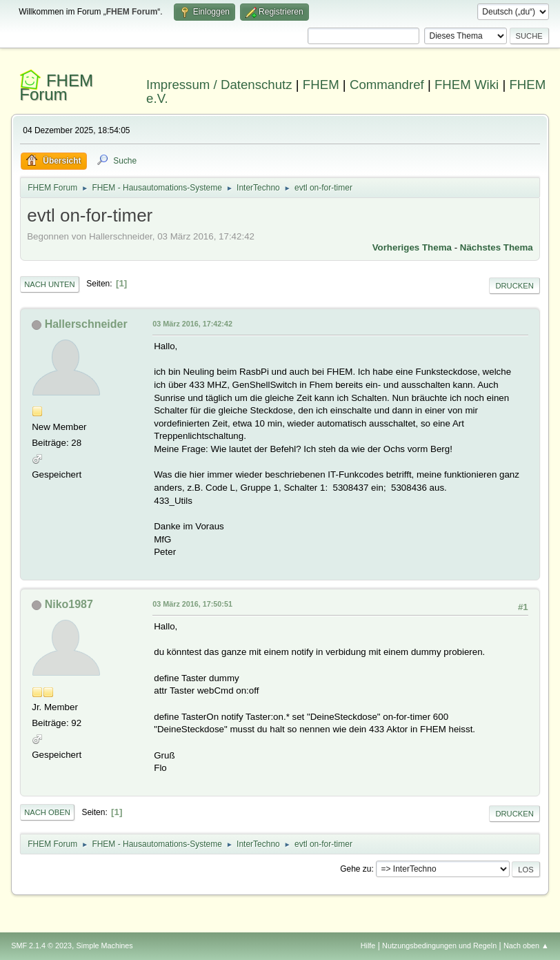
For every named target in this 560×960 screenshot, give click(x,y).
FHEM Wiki (467, 85)
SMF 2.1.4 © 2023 (41, 946)
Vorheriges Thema (412, 247)
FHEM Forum (56, 87)
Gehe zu (356, 869)
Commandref (387, 85)
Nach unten (49, 284)
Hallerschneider (86, 324)
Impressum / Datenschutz (219, 85)
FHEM (321, 85)
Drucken (514, 286)
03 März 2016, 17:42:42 (192, 324)
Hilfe (368, 946)
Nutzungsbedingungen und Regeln (439, 946)
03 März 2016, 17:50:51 (192, 604)
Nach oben (47, 812)
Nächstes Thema (497, 247)
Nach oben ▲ (526, 946)
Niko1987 (69, 604)
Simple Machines (105, 946)
